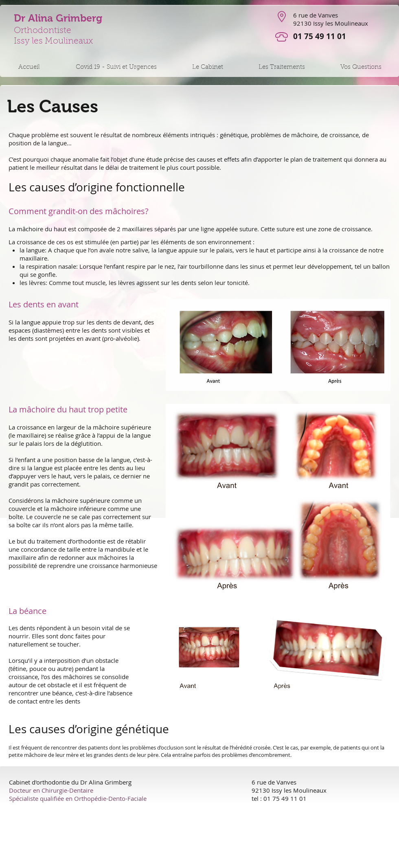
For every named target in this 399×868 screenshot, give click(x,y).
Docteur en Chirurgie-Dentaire (51, 790)
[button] (116, 67)
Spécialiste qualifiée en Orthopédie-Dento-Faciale (78, 798)
